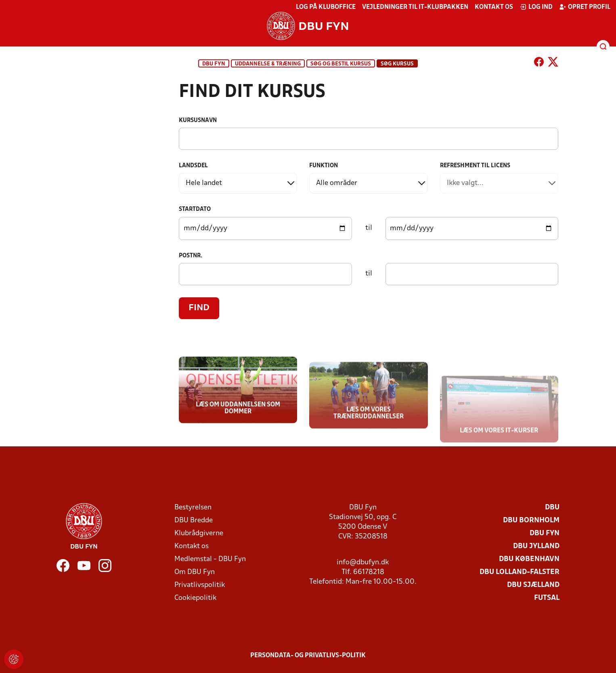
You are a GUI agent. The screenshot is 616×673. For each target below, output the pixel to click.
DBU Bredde (194, 521)
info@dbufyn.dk (363, 563)
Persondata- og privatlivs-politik (308, 656)
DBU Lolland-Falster (520, 572)
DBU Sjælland (533, 585)
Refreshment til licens (475, 166)
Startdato (195, 209)
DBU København (529, 559)
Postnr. (191, 256)
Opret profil (585, 7)
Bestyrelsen (193, 508)
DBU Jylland (536, 546)
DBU (552, 508)
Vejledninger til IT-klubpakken (415, 7)
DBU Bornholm (531, 521)
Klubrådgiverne (199, 533)
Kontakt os (494, 7)
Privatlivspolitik (200, 585)
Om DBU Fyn (195, 572)
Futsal (547, 598)
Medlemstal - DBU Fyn (210, 559)
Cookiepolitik (195, 598)
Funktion (324, 166)
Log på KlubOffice (326, 7)
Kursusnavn (198, 121)
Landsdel (193, 166)
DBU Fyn (214, 64)
